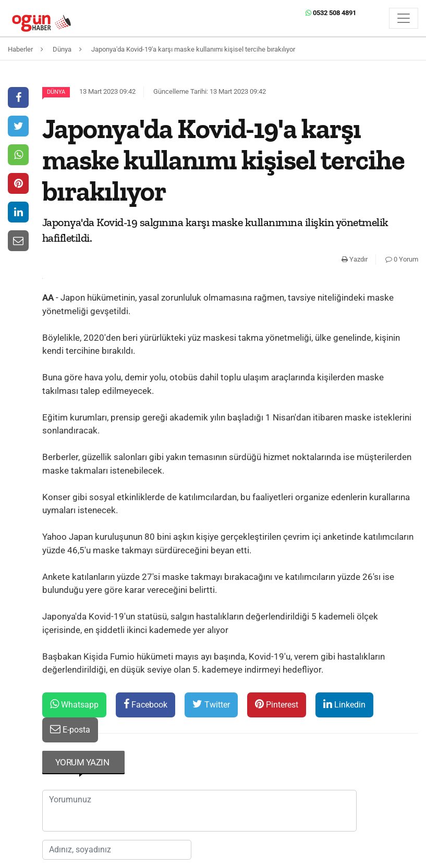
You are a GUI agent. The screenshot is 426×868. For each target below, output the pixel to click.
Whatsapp (74, 704)
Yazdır (355, 259)
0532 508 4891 (331, 13)
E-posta (70, 729)
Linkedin (344, 704)
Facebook (145, 704)
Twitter (211, 704)
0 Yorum (402, 259)
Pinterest (277, 704)
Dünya (56, 92)
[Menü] (404, 18)
